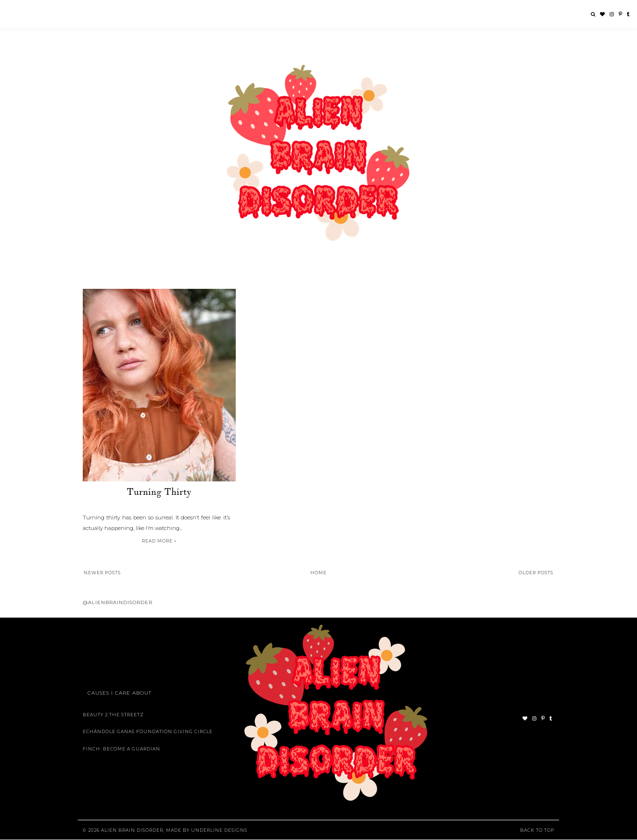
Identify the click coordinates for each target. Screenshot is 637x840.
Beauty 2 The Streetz (113, 715)
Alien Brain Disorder (132, 830)
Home (318, 573)
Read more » (159, 541)
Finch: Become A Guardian (121, 749)
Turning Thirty (159, 492)
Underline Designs (219, 830)
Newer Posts (102, 573)
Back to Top (537, 830)
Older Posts (536, 573)
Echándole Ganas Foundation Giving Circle (148, 731)
